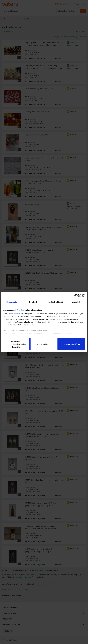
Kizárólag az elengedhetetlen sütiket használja (16, 344)
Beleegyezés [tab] (12, 302)
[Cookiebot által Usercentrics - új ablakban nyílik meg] (75, 295)
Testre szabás (44, 344)
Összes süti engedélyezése (72, 344)
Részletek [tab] (33, 302)
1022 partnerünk (16, 314)
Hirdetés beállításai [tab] (55, 302)
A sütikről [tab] (76, 302)
